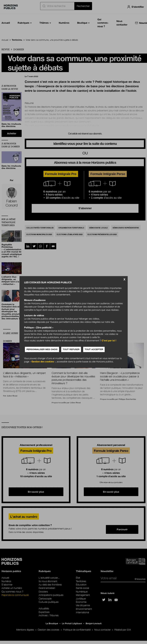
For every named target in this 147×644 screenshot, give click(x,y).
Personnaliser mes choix (42, 349)
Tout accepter (94, 349)
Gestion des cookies (43, 362)
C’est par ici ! (109, 341)
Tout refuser (71, 349)
